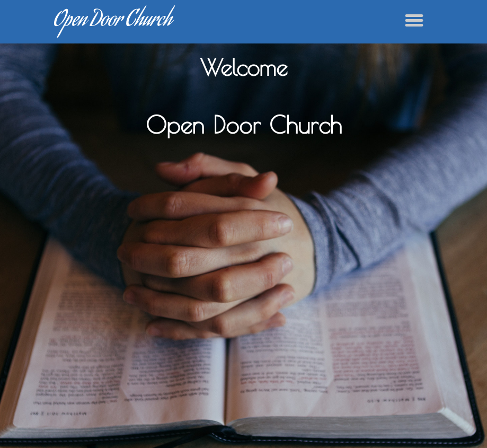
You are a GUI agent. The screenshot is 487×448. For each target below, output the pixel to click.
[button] (414, 20)
